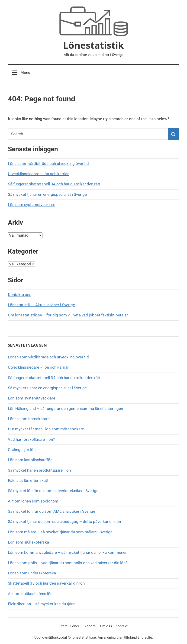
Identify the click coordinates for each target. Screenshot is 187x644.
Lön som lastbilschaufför (30, 460)
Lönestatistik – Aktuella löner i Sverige (41, 305)
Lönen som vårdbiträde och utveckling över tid (48, 164)
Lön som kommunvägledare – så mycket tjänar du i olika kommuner (67, 552)
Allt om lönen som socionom (33, 501)
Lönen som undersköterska (32, 573)
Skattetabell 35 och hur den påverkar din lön (46, 583)
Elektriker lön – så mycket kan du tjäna (42, 604)
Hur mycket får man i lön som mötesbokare (46, 429)
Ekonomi (90, 626)
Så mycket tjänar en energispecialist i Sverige (47, 194)
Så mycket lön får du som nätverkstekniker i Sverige (53, 491)
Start (63, 626)
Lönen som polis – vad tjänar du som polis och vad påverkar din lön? (68, 563)
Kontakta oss (20, 295)
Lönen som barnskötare (29, 419)
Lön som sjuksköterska (28, 542)
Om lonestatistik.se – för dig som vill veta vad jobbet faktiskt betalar (68, 315)
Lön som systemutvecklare (32, 205)
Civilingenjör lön (22, 450)
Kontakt (122, 626)
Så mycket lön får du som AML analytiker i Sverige (52, 511)
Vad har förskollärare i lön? (31, 439)
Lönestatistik (93, 45)
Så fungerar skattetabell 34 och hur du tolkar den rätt (54, 184)
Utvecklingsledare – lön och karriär (38, 174)
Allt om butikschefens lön (30, 594)
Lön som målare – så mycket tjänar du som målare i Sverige (60, 532)
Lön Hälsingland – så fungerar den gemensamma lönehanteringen (65, 409)
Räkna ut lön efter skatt (28, 480)
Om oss (106, 626)
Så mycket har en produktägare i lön (39, 470)
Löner (75, 626)
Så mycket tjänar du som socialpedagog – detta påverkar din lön (64, 522)
